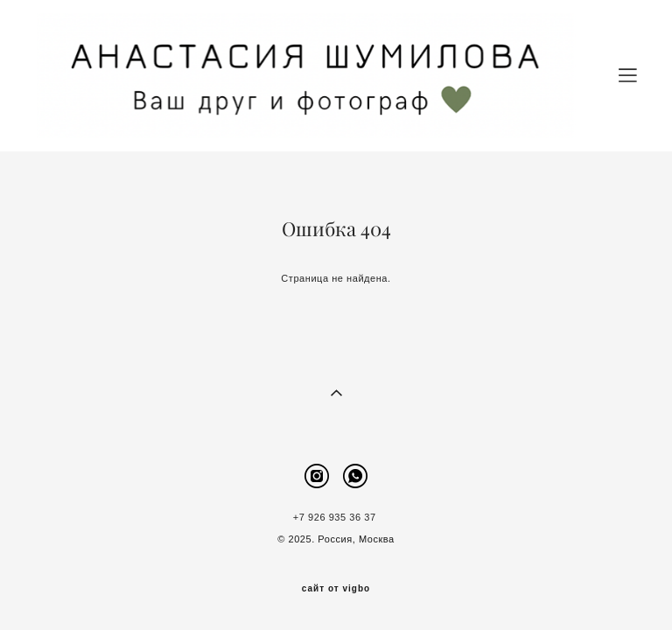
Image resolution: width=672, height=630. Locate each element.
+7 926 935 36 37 (336, 517)
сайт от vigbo (336, 589)
